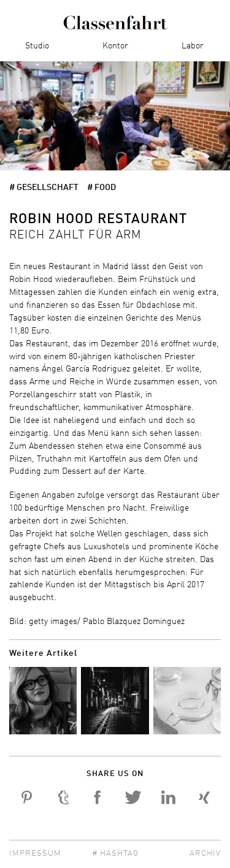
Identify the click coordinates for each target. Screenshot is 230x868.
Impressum (35, 854)
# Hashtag (115, 854)
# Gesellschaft (44, 188)
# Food (102, 188)
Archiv (205, 854)
